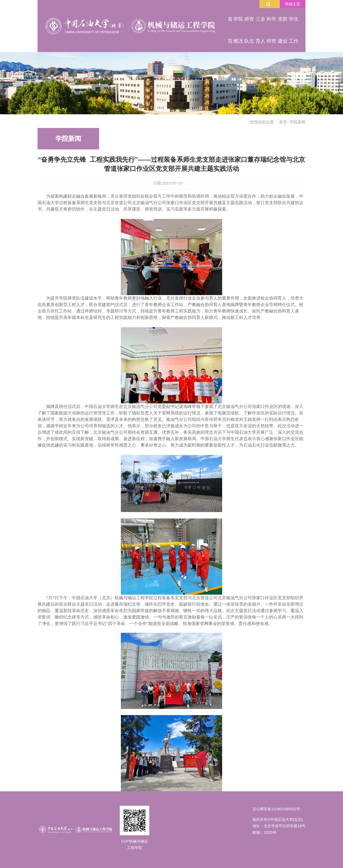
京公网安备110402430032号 (276, 809)
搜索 (268, 4)
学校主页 (293, 4)
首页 (283, 122)
